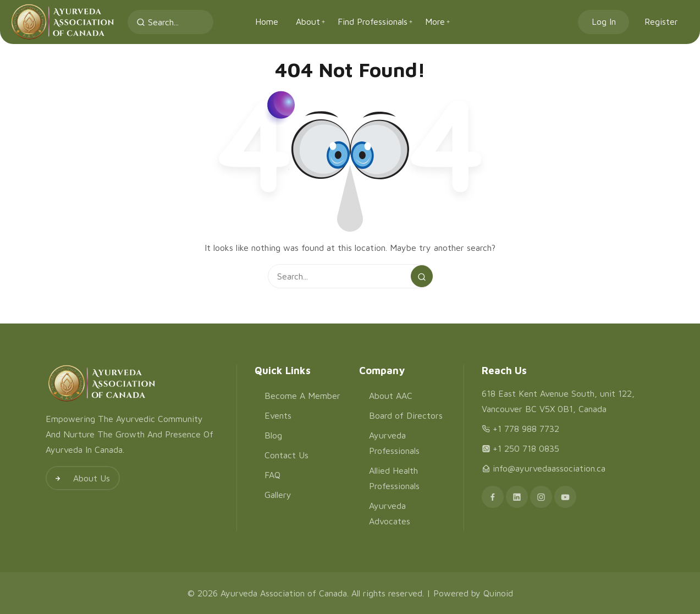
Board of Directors (406, 415)
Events (278, 415)
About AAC (391, 396)
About (308, 21)
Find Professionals (373, 21)
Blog (273, 435)
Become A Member (302, 396)
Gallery (278, 495)
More (435, 21)
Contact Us (286, 455)
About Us (78, 478)
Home (267, 21)
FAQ (272, 475)
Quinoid (498, 593)
